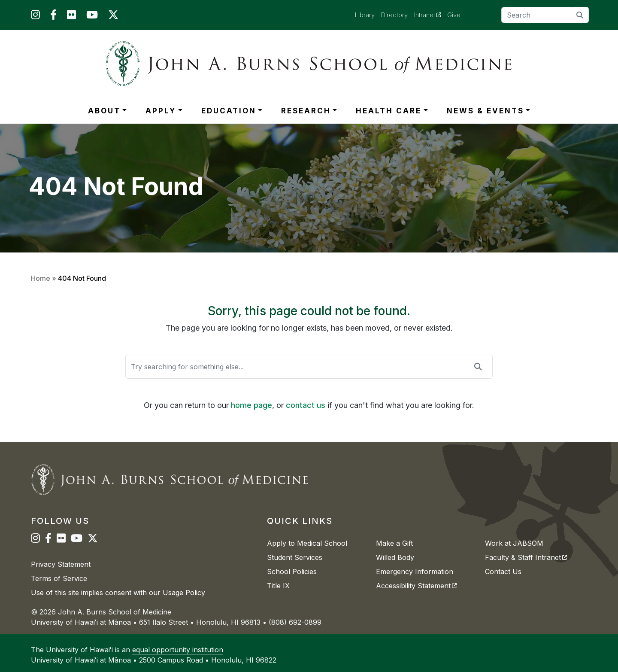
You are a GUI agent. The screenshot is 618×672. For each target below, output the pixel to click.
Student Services (295, 557)
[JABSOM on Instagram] (35, 17)
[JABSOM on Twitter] (113, 17)
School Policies (292, 572)
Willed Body (395, 557)
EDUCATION (229, 111)
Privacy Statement (61, 564)
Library (365, 15)
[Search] (545, 15)
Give (454, 15)
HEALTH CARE (389, 111)
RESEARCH (306, 111)
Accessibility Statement (416, 586)
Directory (394, 15)
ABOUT (104, 111)
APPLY (161, 111)
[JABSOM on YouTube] (92, 17)
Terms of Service (59, 578)
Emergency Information (415, 572)
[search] (580, 15)
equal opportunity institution (178, 650)
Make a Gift (394, 543)
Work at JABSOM (514, 543)
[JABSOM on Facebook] (53, 17)
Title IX (278, 586)
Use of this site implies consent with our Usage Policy (118, 593)
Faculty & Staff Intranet (526, 557)
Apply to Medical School (307, 543)
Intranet (431, 15)
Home (41, 278)
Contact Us (503, 572)
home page (251, 405)
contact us (306, 405)
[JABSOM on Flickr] (71, 17)
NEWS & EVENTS (485, 111)
